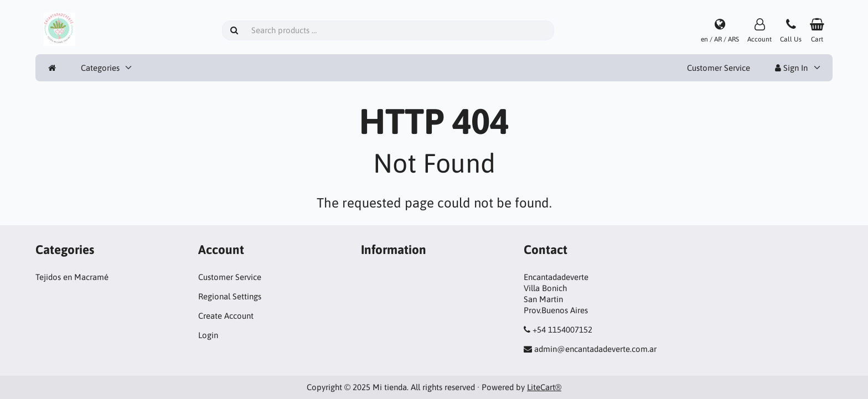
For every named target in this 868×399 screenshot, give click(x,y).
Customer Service (719, 68)
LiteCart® (544, 387)
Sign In (791, 68)
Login (208, 335)
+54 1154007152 (562, 330)
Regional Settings (230, 296)
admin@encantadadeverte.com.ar (595, 349)
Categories (100, 68)
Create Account (226, 316)
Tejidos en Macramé (72, 277)
